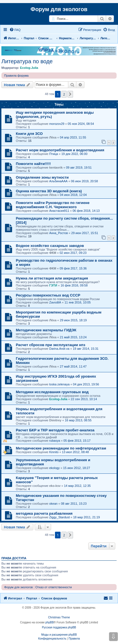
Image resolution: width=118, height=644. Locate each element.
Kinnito (54, 452)
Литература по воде (27, 61)
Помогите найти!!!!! (33, 164)
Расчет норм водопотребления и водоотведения (60, 150)
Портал (29, 38)
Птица (54, 154)
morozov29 (57, 124)
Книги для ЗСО (29, 134)
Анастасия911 (59, 211)
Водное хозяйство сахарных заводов (50, 246)
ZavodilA (55, 302)
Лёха (53, 137)
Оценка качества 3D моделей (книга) (49, 191)
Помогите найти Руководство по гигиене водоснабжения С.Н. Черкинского (53, 205)
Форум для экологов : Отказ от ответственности (38, 587)
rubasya (55, 441)
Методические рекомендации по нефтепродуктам (61, 448)
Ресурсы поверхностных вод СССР (48, 295)
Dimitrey (55, 420)
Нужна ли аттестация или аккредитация (52, 278)
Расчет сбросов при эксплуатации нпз (51, 345)
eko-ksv (55, 486)
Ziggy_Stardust (59, 517)
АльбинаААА (58, 181)
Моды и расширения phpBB (59, 635)
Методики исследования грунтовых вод (52, 392)
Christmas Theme (59, 617)
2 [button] (64, 94)
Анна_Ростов (58, 233)
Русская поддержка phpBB (59, 627)
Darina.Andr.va (59, 349)
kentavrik (56, 167)
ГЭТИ (53, 285)
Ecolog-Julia (29, 68)
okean (53, 504)
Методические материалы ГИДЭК (46, 330)
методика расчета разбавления (44, 513)
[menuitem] (15, 30)
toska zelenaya (59, 384)
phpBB (50, 622)
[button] (70, 94)
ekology (54, 468)
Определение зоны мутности (42, 177)
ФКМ (53, 253)
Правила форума (16, 76)
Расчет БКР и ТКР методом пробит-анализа (55, 430)
